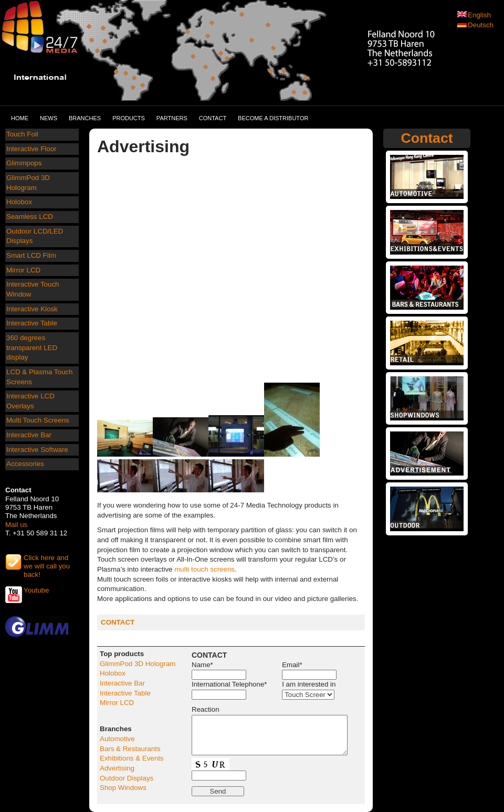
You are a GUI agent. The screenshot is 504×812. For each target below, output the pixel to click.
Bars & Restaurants (130, 749)
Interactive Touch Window (33, 289)
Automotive (117, 739)
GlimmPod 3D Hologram (28, 183)
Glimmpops (24, 163)
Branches (85, 118)
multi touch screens (204, 569)
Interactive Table (32, 323)
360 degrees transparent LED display (32, 347)
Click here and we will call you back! (47, 562)
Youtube (36, 590)
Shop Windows (123, 788)
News (49, 118)
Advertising (117, 768)
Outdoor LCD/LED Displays (35, 236)
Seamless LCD (30, 217)
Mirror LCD (23, 270)
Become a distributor (273, 118)
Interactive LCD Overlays (30, 401)
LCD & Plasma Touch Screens (39, 377)
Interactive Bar (29, 435)
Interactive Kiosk (32, 309)
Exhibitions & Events (132, 758)
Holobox (19, 202)
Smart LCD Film (31, 255)
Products (129, 118)
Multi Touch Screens (38, 420)
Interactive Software (37, 450)
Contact (213, 118)
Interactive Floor (31, 149)
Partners (172, 118)
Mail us (16, 525)
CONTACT (118, 622)
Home (20, 118)
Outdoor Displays (127, 778)
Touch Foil (22, 134)
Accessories (25, 464)
